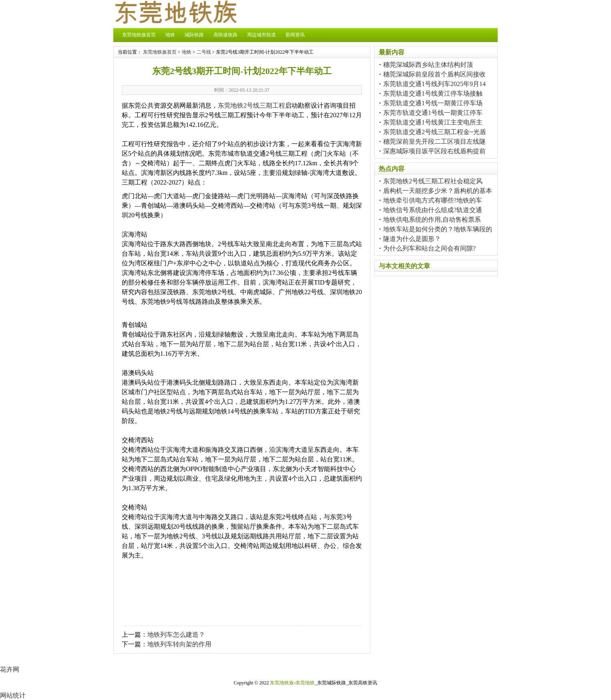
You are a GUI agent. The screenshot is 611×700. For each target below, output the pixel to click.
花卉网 (10, 669)
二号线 (204, 52)
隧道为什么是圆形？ (412, 239)
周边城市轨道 (261, 35)
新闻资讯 (295, 35)
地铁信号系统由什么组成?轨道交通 (433, 210)
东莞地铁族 (282, 683)
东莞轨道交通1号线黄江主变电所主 (433, 122)
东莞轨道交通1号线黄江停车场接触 (433, 93)
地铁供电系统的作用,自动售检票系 (432, 220)
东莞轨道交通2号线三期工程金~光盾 (435, 132)
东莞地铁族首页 (139, 35)
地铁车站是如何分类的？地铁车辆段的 (438, 229)
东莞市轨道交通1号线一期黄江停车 (433, 113)
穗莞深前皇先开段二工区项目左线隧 (434, 141)
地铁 (170, 35)
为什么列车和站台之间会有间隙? (429, 248)
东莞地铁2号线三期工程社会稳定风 (433, 181)
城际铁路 (194, 35)
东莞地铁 (305, 683)
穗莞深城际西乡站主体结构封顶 (428, 65)
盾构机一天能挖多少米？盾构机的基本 (438, 191)
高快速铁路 (225, 35)
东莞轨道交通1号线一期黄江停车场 (433, 103)
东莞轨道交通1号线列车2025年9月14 (434, 84)
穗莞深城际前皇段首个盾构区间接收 (434, 74)
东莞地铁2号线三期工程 (251, 105)
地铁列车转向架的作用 (179, 644)
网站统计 (13, 695)
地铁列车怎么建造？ (176, 635)
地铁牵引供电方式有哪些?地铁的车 (433, 200)
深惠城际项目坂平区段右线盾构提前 (434, 151)
